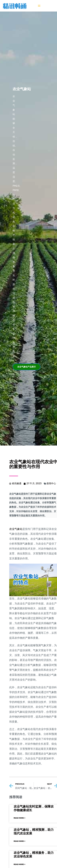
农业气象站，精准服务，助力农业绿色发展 (34, 854)
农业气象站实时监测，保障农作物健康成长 (34, 808)
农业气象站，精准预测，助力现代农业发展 (34, 831)
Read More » (19, 818)
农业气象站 (16, 529)
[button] (27, 367)
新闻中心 (51, 483)
